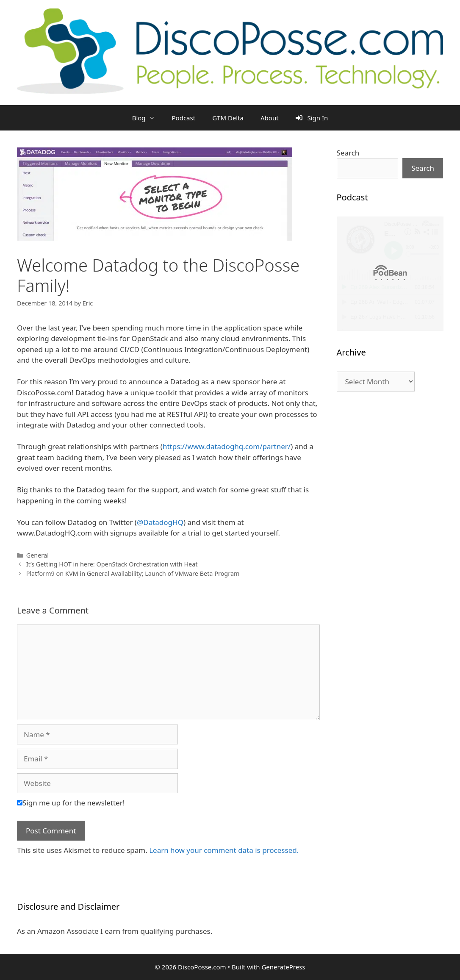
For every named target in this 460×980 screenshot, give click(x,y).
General (37, 555)
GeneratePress (283, 967)
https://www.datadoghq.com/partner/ (227, 446)
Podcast (184, 118)
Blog (148, 118)
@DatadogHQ (160, 522)
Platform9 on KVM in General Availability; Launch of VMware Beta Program (133, 573)
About (270, 118)
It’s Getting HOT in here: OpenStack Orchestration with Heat (112, 564)
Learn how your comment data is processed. (224, 850)
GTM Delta (228, 118)
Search (348, 153)
